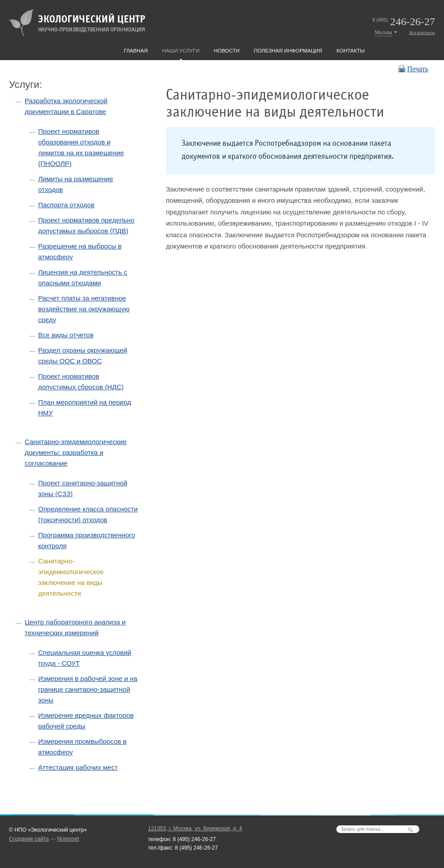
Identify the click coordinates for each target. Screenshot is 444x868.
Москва (383, 32)
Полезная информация (288, 50)
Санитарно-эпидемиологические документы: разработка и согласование (76, 452)
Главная (136, 50)
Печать (418, 69)
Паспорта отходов (66, 205)
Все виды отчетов (66, 335)
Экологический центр (77, 22)
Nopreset (68, 839)
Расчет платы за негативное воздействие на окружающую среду (84, 309)
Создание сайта (29, 839)
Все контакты (422, 33)
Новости (227, 50)
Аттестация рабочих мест (78, 767)
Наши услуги (181, 50)
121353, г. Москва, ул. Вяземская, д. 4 (195, 829)
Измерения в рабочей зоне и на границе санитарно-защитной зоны (88, 689)
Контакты (350, 50)
